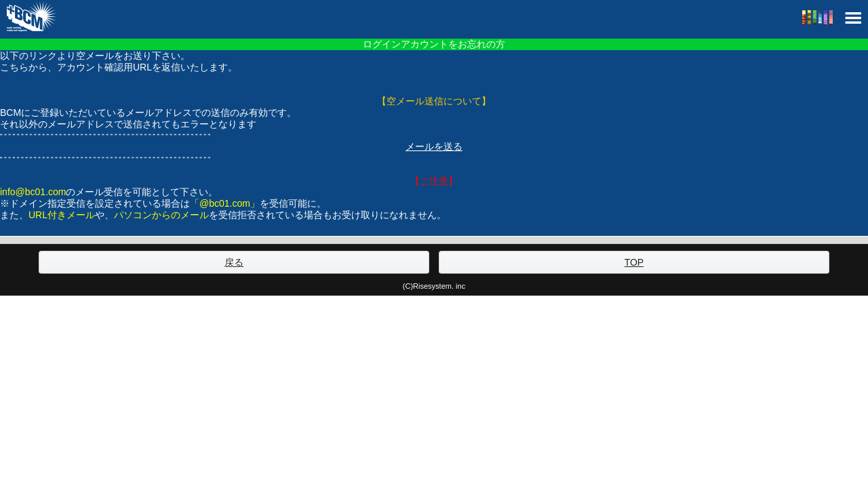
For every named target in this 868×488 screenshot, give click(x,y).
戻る (234, 262)
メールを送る (434, 146)
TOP (634, 262)
